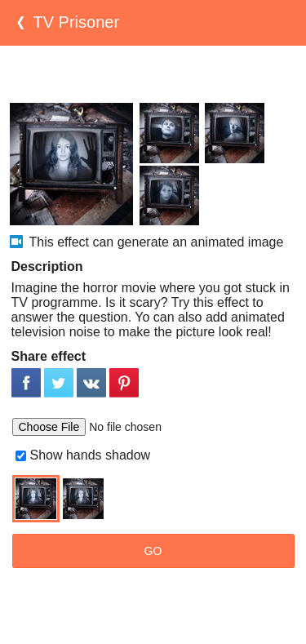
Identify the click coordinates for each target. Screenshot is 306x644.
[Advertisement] (153, 74)
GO (153, 551)
